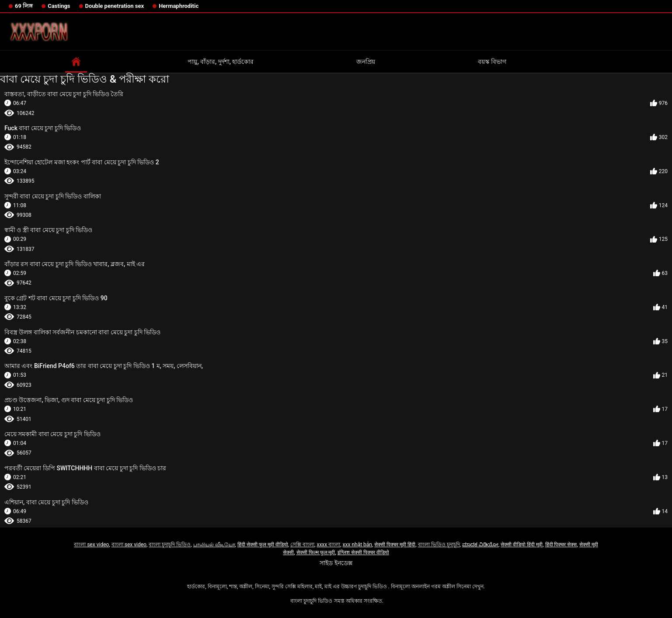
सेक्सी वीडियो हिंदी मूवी (522, 545)
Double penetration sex (115, 6)
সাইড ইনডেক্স (336, 563)
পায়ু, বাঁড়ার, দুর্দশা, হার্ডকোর (221, 62)
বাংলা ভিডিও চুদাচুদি (439, 545)
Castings (59, 6)
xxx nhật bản (357, 545)
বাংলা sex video (91, 545)
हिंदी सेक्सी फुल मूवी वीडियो (263, 545)
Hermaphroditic (179, 6)
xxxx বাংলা (328, 545)
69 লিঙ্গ (24, 6)
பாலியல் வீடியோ (214, 545)
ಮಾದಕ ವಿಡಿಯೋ (480, 545)
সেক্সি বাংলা (302, 545)
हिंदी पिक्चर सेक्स (561, 545)
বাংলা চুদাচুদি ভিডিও (311, 601)
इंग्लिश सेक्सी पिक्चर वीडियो (363, 552)
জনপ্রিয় (366, 62)
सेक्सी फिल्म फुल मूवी (316, 552)
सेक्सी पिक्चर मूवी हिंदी (395, 545)
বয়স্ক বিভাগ (492, 62)
